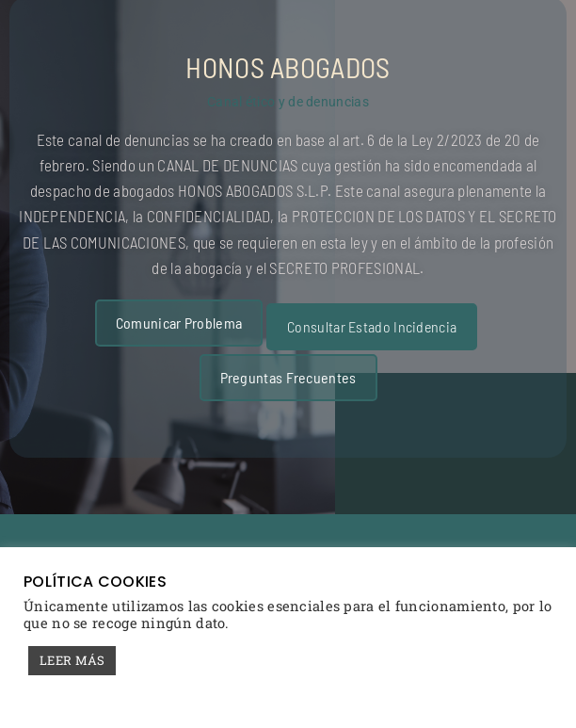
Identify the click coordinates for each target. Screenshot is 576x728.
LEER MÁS (72, 660)
